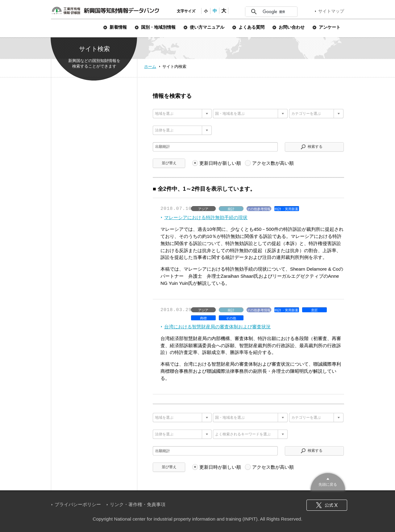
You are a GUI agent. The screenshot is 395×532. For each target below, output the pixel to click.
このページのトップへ (328, 481)
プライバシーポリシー (78, 504)
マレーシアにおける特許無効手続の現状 (206, 217)
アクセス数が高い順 (273, 163)
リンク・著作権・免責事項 (138, 504)
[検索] (278, 12)
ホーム (150, 66)
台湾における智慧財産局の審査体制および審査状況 (217, 327)
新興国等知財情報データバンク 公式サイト (105, 10)
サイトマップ (331, 11)
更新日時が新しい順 (220, 163)
